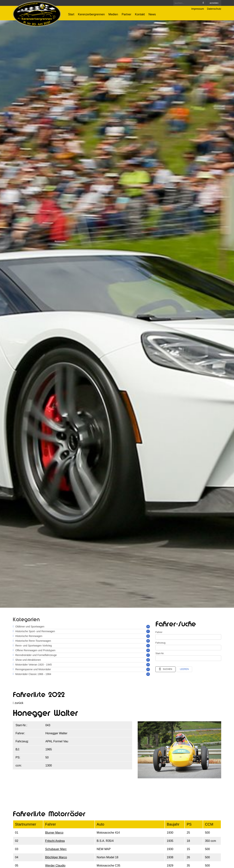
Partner (127, 14)
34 (148, 636)
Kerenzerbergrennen (91, 14)
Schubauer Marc (56, 849)
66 (148, 641)
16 (148, 660)
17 (148, 655)
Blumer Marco (54, 833)
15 (148, 650)
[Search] (190, 3)
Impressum (198, 9)
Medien (113, 14)
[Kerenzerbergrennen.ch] (37, 14)
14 (148, 627)
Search (203, 3)
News (152, 14)
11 (148, 646)
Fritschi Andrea (55, 841)
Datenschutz (214, 9)
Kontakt (140, 14)
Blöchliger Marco (56, 857)
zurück (18, 703)
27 (148, 631)
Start (71, 14)
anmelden (214, 3)
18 (148, 674)
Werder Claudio (55, 866)
